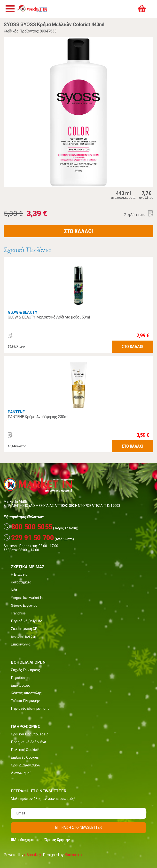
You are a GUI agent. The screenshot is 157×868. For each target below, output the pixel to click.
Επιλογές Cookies (25, 757)
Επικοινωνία (20, 644)
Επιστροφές (20, 685)
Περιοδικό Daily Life (27, 621)
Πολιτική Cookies (25, 750)
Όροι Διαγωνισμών (26, 765)
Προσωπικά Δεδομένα (28, 742)
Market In (34, 9)
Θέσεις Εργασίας (24, 605)
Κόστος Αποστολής (26, 693)
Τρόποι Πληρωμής (25, 701)
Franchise (18, 613)
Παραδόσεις (21, 678)
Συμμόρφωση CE (24, 629)
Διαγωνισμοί (21, 773)
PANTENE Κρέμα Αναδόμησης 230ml (38, 417)
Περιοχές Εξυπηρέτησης (30, 709)
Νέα (14, 590)
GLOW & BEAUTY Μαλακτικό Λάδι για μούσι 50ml (49, 317)
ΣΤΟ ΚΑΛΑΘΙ (78, 231)
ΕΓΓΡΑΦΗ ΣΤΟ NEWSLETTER (78, 828)
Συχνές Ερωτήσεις (25, 670)
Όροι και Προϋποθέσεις (30, 734)
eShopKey (33, 855)
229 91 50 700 (29, 538)
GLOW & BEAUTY (23, 312)
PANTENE (16, 412)
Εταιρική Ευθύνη (23, 637)
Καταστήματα (21, 582)
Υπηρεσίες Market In (27, 598)
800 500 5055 (28, 527)
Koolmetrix (73, 855)
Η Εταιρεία (19, 574)
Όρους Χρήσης (57, 840)
